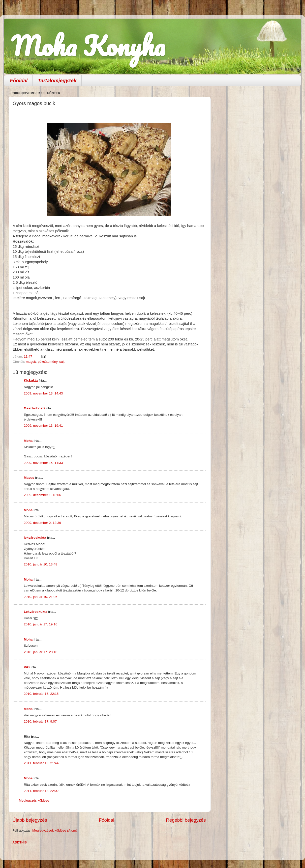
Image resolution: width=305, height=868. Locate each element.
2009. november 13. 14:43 (43, 393)
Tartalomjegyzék (57, 81)
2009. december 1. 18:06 (42, 495)
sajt (62, 362)
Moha (28, 441)
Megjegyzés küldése (34, 800)
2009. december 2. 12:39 (42, 523)
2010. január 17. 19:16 (41, 624)
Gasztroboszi (34, 408)
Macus (29, 478)
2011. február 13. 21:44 (41, 763)
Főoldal (19, 81)
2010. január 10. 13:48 (41, 564)
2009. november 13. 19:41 (43, 426)
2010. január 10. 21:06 (41, 597)
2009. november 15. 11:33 (43, 463)
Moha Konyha (88, 46)
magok (31, 362)
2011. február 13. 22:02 (41, 791)
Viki (27, 667)
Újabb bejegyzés (30, 820)
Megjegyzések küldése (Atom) (55, 830)
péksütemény (47, 362)
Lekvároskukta (36, 612)
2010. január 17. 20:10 (41, 652)
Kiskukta (31, 380)
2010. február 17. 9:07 (40, 721)
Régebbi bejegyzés (186, 820)
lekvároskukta (35, 538)
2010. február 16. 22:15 (41, 694)
